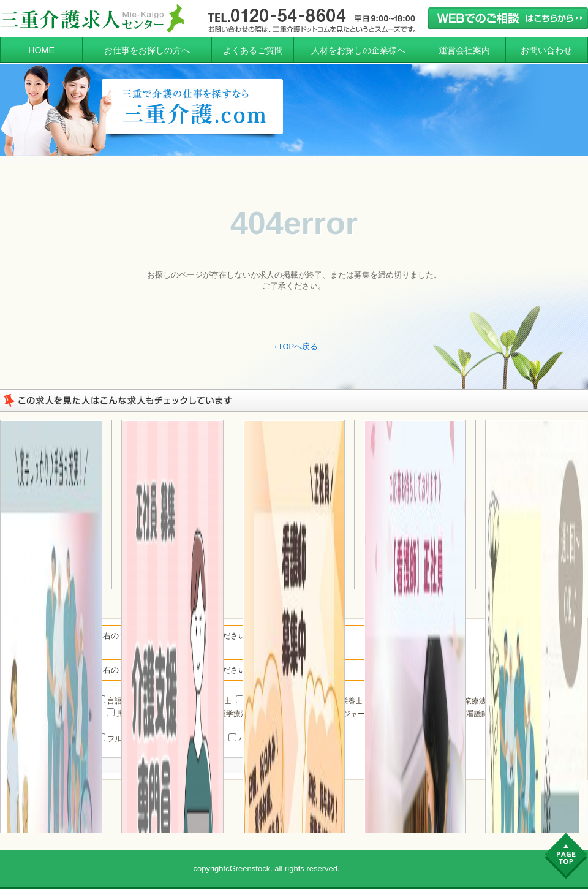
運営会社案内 (464, 50)
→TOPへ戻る (294, 346)
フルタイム (121, 739)
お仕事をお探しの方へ (147, 50)
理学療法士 (232, 714)
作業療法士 (470, 701)
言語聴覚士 (121, 701)
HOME (41, 50)
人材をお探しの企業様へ (358, 50)
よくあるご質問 (253, 50)
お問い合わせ (546, 50)
